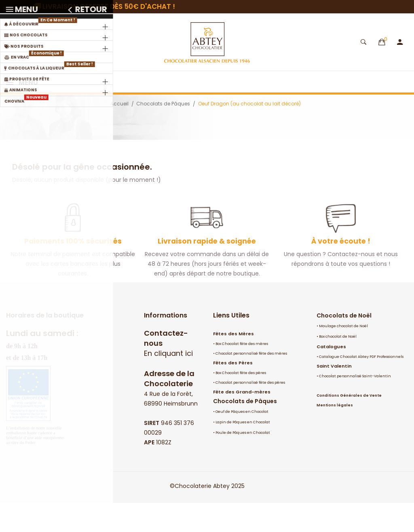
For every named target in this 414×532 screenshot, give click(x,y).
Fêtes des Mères (233, 363)
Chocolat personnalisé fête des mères (251, 383)
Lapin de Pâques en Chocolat (243, 451)
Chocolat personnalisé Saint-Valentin (355, 405)
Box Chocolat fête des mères (242, 373)
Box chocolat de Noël (338, 366)
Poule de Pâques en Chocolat (243, 462)
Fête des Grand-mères (242, 421)
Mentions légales (335, 434)
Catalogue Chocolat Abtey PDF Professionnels (361, 386)
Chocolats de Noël (344, 345)
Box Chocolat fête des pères (241, 402)
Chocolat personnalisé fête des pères (250, 412)
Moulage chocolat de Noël (343, 355)
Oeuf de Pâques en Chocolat (242, 441)
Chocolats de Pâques (245, 430)
